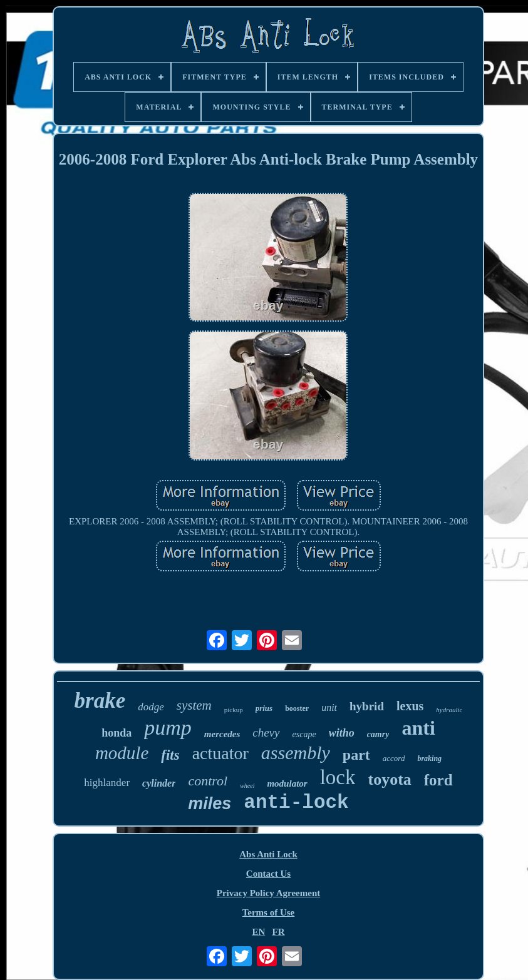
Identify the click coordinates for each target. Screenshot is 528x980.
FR (279, 932)
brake (100, 701)
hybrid (367, 706)
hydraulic (449, 710)
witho (342, 733)
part (356, 755)
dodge (151, 707)
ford (438, 780)
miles (210, 804)
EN (258, 932)
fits (170, 755)
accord (394, 758)
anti (418, 728)
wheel (247, 786)
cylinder (159, 783)
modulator (287, 783)
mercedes (222, 734)
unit (329, 707)
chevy (266, 732)
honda (116, 733)
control (208, 781)
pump (168, 727)
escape (304, 734)
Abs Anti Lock (268, 854)
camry (378, 734)
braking (429, 758)
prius (264, 708)
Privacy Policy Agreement (269, 893)
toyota (389, 779)
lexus (410, 706)
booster (297, 708)
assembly (296, 753)
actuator (220, 753)
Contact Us (268, 874)
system (194, 705)
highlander (107, 783)
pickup (234, 710)
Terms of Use (269, 912)
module (122, 753)
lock (338, 777)
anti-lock (296, 803)
